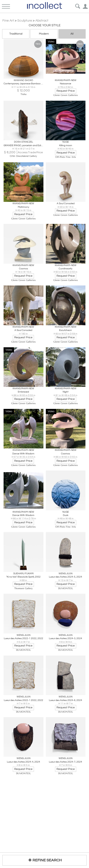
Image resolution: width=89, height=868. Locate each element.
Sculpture (25, 21)
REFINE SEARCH (44, 860)
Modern (44, 34)
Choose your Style (45, 25)
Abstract (42, 21)
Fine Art (8, 21)
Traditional (16, 34)
